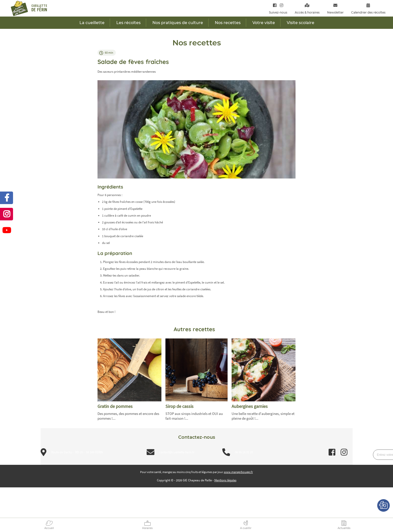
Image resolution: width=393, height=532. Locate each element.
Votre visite (264, 23)
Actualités (344, 528)
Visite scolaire (301, 23)
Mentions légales (225, 480)
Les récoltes (128, 23)
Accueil (49, 528)
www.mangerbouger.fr (238, 472)
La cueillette (92, 23)
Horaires (147, 528)
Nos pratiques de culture (178, 23)
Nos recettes (228, 23)
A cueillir (246, 528)
